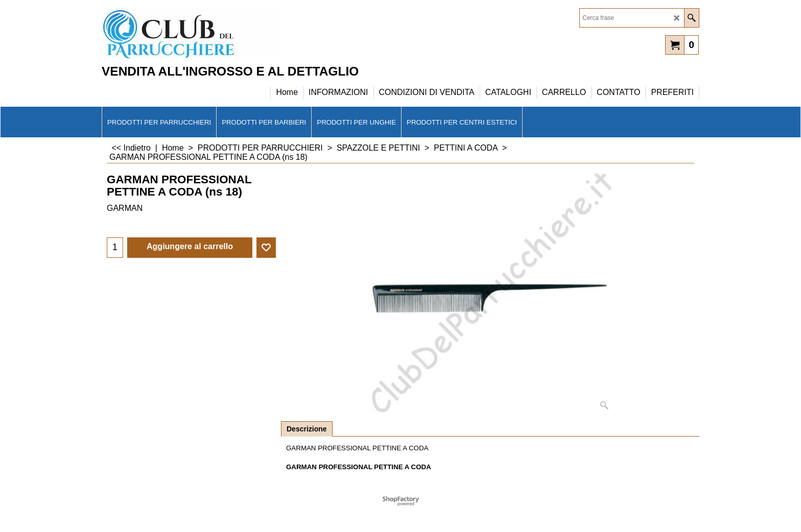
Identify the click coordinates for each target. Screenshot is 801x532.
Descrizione (307, 429)
